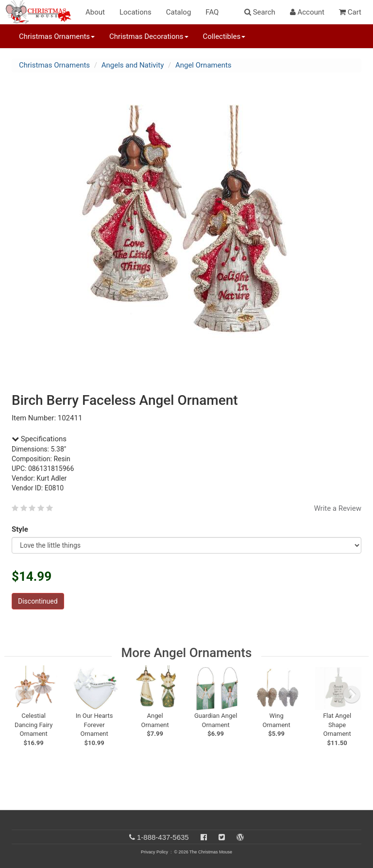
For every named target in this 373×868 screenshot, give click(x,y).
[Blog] (240, 837)
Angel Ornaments (203, 65)
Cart (350, 12)
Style (22, 529)
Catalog (179, 12)
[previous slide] (24, 694)
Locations (136, 12)
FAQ (212, 12)
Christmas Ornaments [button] (57, 36)
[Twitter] (222, 837)
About (95, 12)
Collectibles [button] (224, 36)
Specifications (39, 439)
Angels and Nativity (133, 65)
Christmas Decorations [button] (149, 36)
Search (260, 12)
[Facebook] (204, 837)
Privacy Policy (154, 852)
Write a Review (338, 508)
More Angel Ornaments (187, 653)
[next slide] (352, 694)
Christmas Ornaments (54, 65)
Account (307, 12)
